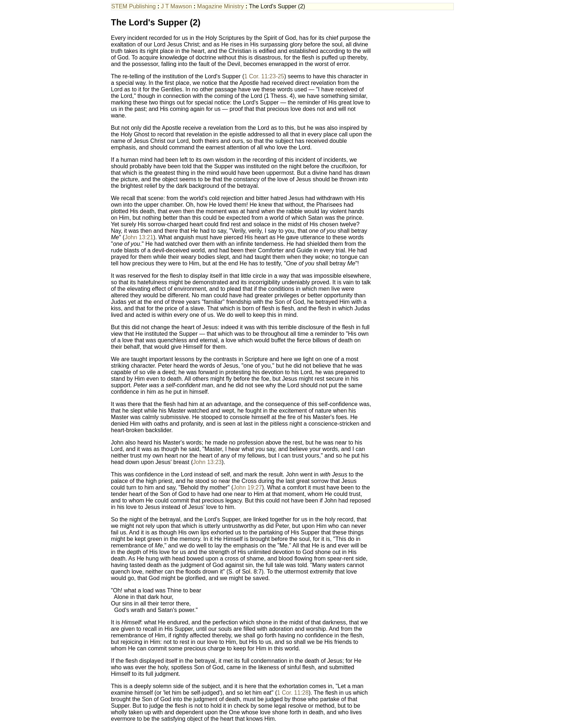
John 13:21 (139, 237)
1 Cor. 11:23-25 (264, 76)
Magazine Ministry (221, 6)
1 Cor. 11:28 (293, 693)
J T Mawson (177, 6)
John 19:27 (247, 487)
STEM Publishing (134, 6)
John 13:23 (207, 462)
